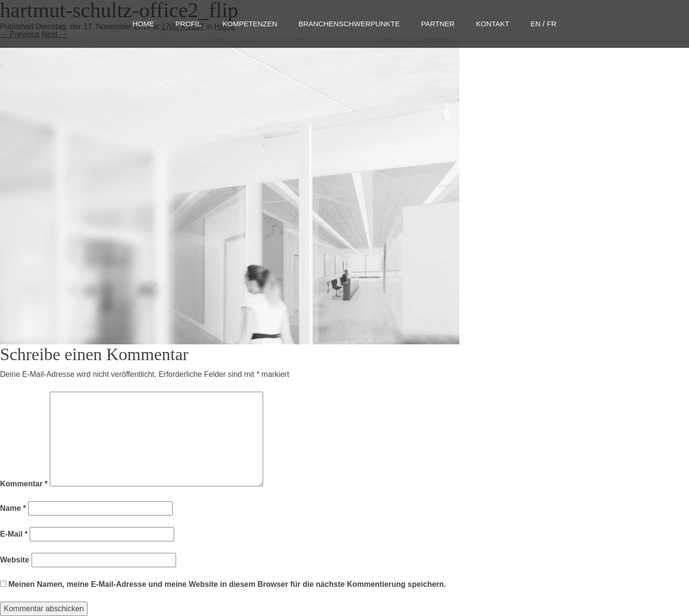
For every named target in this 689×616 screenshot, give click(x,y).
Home (143, 24)
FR (552, 24)
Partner (438, 24)
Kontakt (493, 24)
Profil (188, 24)
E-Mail (14, 534)
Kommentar (24, 484)
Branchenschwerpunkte (349, 24)
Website (15, 560)
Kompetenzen (250, 24)
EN (536, 24)
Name (13, 508)
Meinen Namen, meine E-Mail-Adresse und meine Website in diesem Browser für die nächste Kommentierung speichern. (227, 584)
